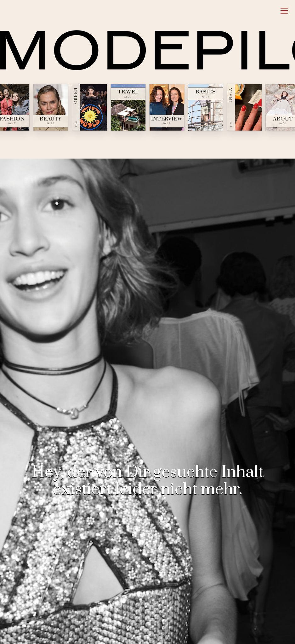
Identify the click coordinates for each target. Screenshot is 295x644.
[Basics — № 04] (206, 107)
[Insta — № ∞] (244, 107)
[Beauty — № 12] (51, 107)
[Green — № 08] (89, 107)
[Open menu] (284, 11)
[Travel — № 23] (128, 107)
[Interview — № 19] (167, 107)
